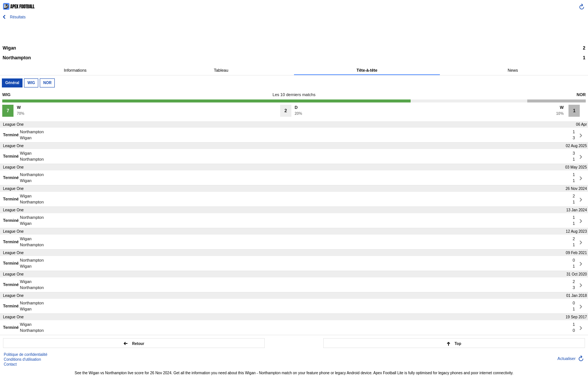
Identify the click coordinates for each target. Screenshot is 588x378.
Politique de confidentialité (25, 355)
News (513, 70)
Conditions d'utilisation (22, 359)
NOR (47, 83)
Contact (10, 364)
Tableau (221, 70)
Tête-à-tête (367, 70)
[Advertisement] (294, 32)
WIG (31, 83)
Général (12, 83)
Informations (75, 70)
